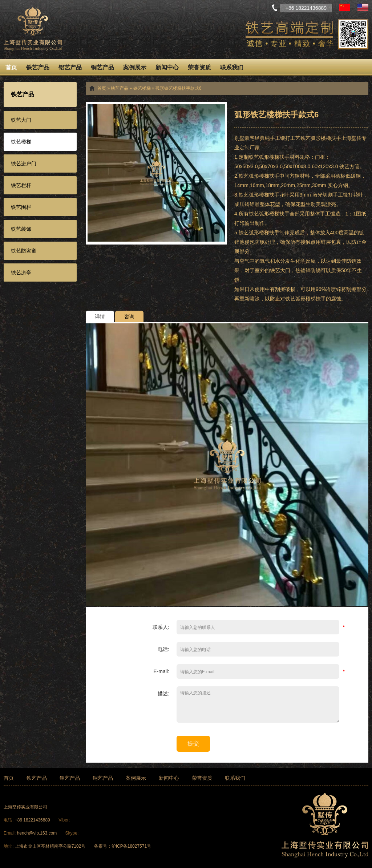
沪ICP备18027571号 (131, 846)
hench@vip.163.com (37, 833)
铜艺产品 (102, 67)
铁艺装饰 (21, 229)
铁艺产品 (38, 67)
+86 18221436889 (33, 820)
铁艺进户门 (24, 163)
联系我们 (232, 67)
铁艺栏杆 (21, 185)
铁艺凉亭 (21, 272)
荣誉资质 (199, 67)
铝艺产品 (70, 67)
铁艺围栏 (21, 207)
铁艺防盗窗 (24, 251)
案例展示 (135, 67)
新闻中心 (167, 67)
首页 (11, 67)
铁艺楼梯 (21, 142)
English (363, 7)
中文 (345, 7)
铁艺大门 (21, 120)
